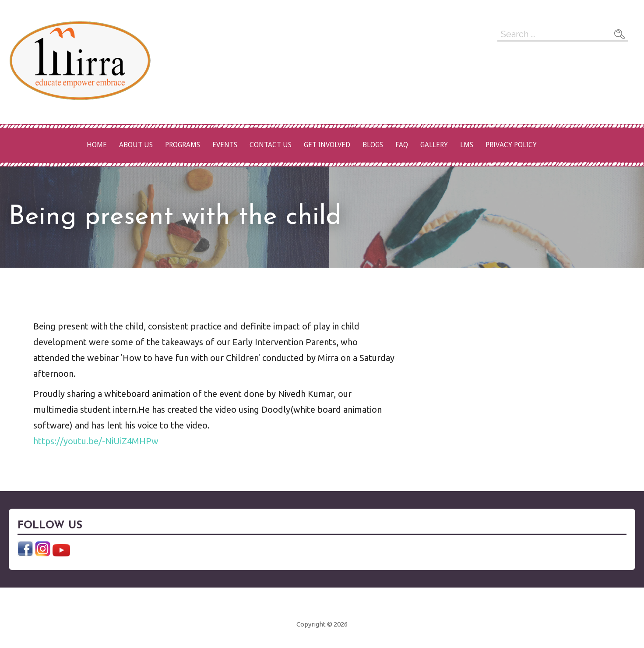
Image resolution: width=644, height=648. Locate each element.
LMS (467, 145)
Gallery (434, 145)
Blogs (373, 145)
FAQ (402, 145)
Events (225, 145)
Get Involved (327, 145)
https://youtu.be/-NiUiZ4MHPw (96, 441)
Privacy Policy (511, 145)
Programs (183, 145)
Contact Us (271, 145)
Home (97, 145)
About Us (136, 145)
